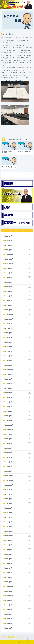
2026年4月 (18, 236)
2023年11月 (18, 370)
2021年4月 (18, 513)
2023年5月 (18, 397)
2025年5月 (18, 287)
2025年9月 (18, 268)
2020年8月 (18, 549)
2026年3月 (18, 241)
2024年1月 (18, 360)
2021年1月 (18, 526)
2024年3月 (18, 351)
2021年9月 (18, 490)
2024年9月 (18, 323)
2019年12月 (18, 586)
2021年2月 (18, 522)
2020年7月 (18, 554)
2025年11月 (18, 259)
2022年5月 (18, 453)
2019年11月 (18, 591)
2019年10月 (18, 596)
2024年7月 (18, 333)
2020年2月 (18, 577)
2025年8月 (18, 273)
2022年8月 (18, 439)
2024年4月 (18, 347)
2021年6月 (18, 503)
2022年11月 (18, 425)
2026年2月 (18, 245)
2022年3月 (18, 462)
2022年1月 (18, 471)
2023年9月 (18, 379)
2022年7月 (18, 443)
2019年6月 (18, 614)
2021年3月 (18, 517)
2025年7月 (18, 277)
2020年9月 (18, 545)
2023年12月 (18, 365)
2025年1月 (18, 305)
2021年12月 (18, 476)
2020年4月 (18, 568)
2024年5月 (18, 342)
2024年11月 (18, 314)
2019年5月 (18, 619)
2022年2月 (18, 466)
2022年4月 (18, 457)
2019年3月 (18, 628)
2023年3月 (18, 406)
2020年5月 (18, 563)
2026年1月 (18, 250)
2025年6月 (18, 282)
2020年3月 (18, 572)
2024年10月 (18, 319)
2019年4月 (18, 623)
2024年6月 (18, 337)
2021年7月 (18, 499)
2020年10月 (18, 540)
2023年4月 (18, 402)
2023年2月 (18, 411)
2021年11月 (18, 480)
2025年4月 (18, 291)
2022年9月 (18, 434)
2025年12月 (18, 254)
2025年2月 (18, 300)
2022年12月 (18, 420)
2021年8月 (18, 494)
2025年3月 (18, 296)
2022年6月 (18, 448)
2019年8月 (18, 605)
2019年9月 (18, 600)
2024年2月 (18, 356)
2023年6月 (18, 393)
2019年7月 (18, 609)
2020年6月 (18, 559)
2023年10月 (18, 374)
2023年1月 (18, 416)
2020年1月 (18, 582)
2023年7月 (18, 388)
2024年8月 (18, 328)
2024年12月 (18, 310)
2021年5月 (18, 508)
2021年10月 (18, 485)
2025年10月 (18, 264)
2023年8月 (18, 383)
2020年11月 (18, 536)
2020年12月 (18, 531)
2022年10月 (18, 430)
